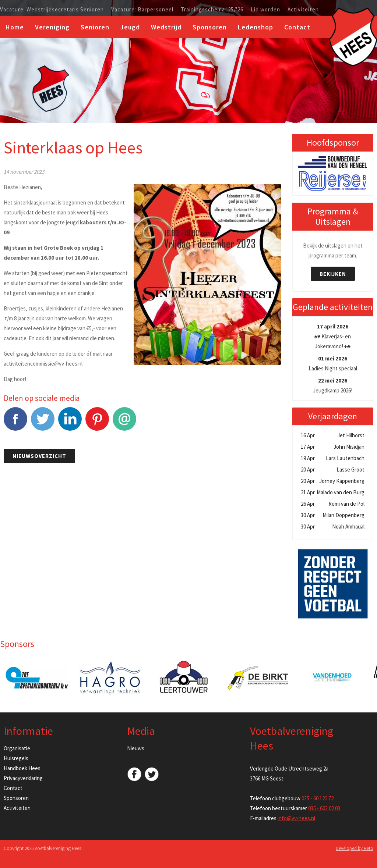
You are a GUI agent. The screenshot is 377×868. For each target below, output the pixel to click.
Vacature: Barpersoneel (142, 10)
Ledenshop (256, 27)
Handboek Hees (22, 768)
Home (15, 27)
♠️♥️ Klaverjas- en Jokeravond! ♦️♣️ (333, 336)
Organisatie (17, 748)
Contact (297, 27)
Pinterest (97, 423)
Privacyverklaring (23, 778)
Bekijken (333, 274)
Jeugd (130, 27)
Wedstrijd (166, 27)
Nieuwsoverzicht (39, 456)
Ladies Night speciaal (333, 363)
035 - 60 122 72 (318, 798)
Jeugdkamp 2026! (333, 385)
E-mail (124, 423)
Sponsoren (210, 27)
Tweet (43, 423)
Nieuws (136, 748)
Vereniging (52, 27)
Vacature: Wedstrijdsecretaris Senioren (52, 10)
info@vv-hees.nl (296, 818)
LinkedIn (70, 423)
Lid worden (265, 10)
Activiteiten (303, 10)
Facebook (15, 423)
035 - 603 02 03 (324, 808)
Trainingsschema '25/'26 (212, 10)
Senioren (95, 27)
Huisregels (16, 758)
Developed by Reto (355, 848)
